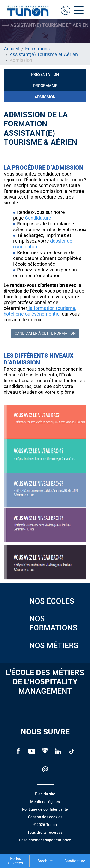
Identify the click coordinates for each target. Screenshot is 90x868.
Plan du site (45, 794)
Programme (45, 86)
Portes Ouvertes (15, 861)
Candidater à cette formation (45, 333)
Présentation (45, 74)
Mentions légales (45, 802)
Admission (45, 97)
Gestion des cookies (45, 817)
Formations (37, 49)
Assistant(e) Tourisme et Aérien (44, 54)
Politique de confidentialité (45, 809)
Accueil (12, 49)
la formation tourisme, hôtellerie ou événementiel (40, 311)
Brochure (45, 861)
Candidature (38, 218)
